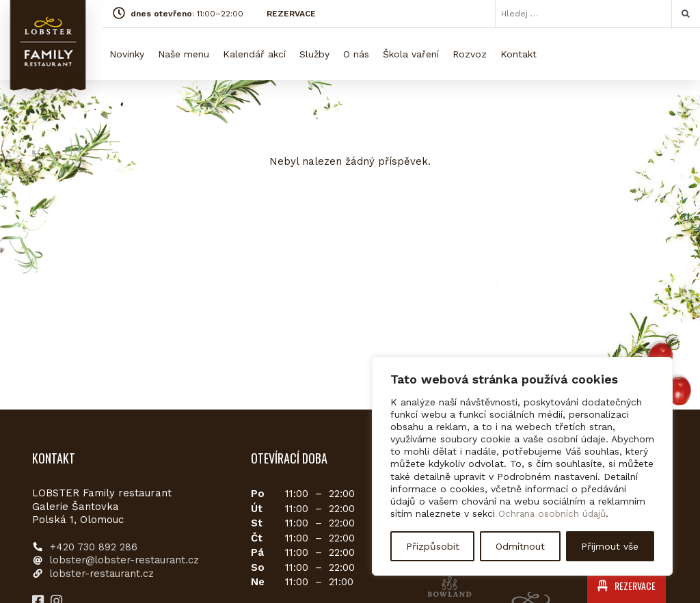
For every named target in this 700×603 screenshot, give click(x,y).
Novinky (127, 54)
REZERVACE (291, 14)
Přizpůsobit (433, 546)
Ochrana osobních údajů (554, 514)
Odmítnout (520, 546)
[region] (522, 466)
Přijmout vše (610, 546)
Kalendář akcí (254, 54)
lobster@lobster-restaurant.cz (127, 560)
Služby (314, 54)
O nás (356, 54)
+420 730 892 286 (94, 547)
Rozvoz (470, 54)
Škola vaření (411, 54)
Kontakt (519, 54)
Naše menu (184, 54)
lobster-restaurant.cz (104, 574)
